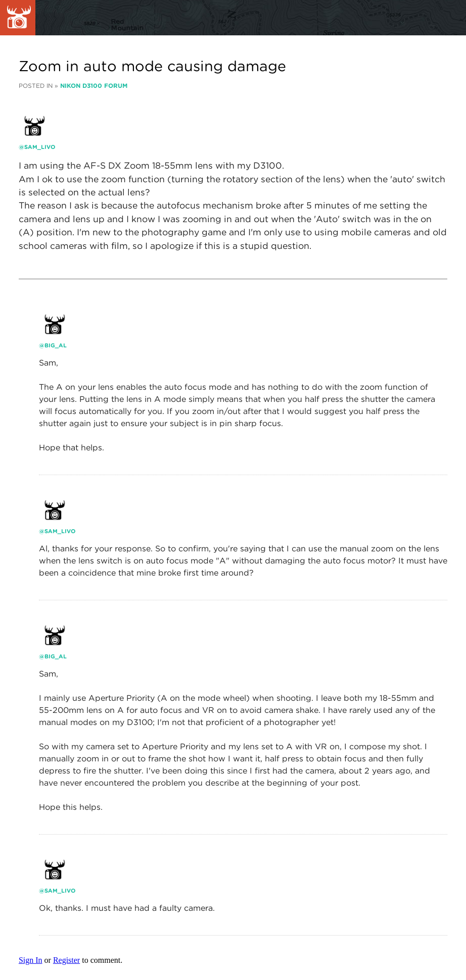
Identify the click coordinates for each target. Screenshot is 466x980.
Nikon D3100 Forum (94, 86)
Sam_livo (40, 147)
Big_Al (56, 345)
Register (66, 960)
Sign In (31, 960)
